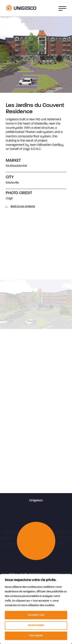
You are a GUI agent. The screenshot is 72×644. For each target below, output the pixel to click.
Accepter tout (36, 615)
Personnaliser (36, 625)
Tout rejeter (36, 636)
